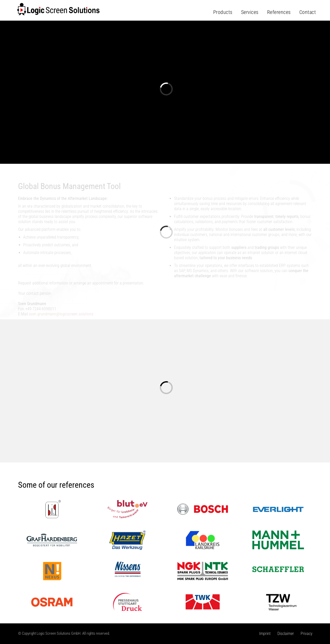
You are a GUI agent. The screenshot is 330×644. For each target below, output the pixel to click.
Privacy (307, 634)
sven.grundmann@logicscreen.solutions (61, 314)
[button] (16, 124)
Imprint (265, 634)
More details (165, 142)
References (279, 12)
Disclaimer (286, 634)
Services (250, 12)
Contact (308, 12)
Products (223, 12)
